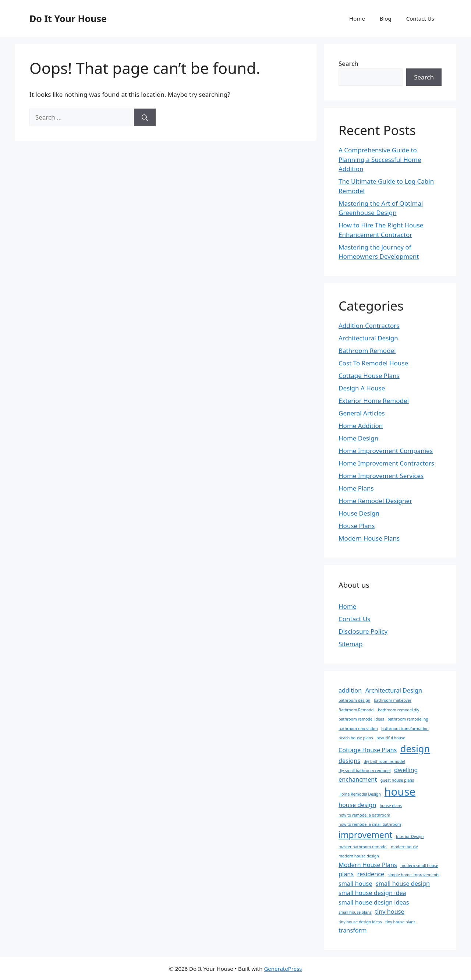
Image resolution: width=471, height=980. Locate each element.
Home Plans (356, 488)
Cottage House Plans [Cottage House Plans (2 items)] (368, 750)
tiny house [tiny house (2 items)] (389, 912)
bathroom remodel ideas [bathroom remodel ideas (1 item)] (361, 719)
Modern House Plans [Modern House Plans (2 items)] (368, 865)
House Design (359, 513)
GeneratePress (283, 969)
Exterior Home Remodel (374, 401)
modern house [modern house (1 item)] (404, 847)
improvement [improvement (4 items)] (365, 835)
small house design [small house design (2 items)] (403, 884)
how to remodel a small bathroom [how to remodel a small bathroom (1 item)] (370, 824)
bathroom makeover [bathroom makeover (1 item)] (393, 700)
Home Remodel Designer (375, 501)
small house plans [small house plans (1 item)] (355, 912)
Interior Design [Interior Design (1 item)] (410, 836)
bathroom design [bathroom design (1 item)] (354, 700)
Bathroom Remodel (367, 351)
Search (348, 63)
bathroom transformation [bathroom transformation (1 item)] (405, 729)
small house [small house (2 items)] (355, 884)
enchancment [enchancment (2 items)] (358, 779)
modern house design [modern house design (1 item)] (359, 856)
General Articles (362, 413)
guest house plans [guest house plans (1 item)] (397, 780)
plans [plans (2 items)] (346, 874)
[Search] (145, 117)
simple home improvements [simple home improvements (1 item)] (414, 875)
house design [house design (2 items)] (357, 805)
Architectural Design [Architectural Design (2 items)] (394, 690)
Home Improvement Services (381, 476)
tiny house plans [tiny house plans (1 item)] (400, 922)
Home (357, 18)
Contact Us (420, 18)
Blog (386, 18)
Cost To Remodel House (373, 363)
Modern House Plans (369, 538)
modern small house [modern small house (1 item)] (419, 866)
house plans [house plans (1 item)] (391, 806)
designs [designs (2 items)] (349, 761)
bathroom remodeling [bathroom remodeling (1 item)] (408, 719)
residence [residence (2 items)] (371, 874)
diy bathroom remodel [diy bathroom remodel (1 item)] (384, 761)
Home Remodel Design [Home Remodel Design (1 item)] (360, 794)
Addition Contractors (369, 326)
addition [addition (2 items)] (350, 690)
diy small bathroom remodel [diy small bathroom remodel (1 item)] (365, 771)
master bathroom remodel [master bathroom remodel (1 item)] (363, 847)
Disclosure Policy (363, 631)
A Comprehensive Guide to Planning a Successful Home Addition (380, 159)
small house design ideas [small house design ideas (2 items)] (374, 902)
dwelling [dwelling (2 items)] (406, 770)
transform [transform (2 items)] (353, 930)
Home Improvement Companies (386, 451)
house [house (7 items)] (400, 792)
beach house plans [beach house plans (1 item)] (356, 738)
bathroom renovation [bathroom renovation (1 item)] (358, 729)
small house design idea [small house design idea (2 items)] (372, 893)
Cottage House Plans (369, 376)
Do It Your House (68, 18)
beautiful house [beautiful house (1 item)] (391, 738)
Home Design (358, 438)
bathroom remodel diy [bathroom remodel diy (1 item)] (399, 710)
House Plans (357, 526)
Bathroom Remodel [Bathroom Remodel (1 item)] (357, 710)
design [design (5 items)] (415, 749)
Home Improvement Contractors (386, 463)
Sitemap (350, 644)
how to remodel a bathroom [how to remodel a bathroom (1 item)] (364, 815)
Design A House (362, 388)
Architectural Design (368, 338)
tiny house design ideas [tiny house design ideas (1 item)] (360, 922)
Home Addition (361, 426)
